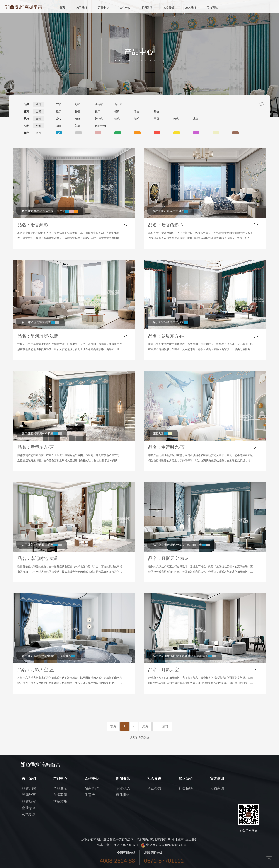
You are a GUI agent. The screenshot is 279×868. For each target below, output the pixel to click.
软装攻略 (60, 801)
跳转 (165, 726)
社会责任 (169, 7)
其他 (156, 111)
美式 (176, 119)
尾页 (145, 726)
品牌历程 (29, 801)
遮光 (78, 126)
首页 (62, 7)
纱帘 (78, 104)
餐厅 (97, 111)
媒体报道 (123, 795)
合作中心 (125, 7)
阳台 (137, 111)
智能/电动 (100, 126)
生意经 (90, 795)
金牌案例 (60, 795)
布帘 (58, 104)
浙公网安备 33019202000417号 (164, 845)
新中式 (99, 119)
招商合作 (92, 788)
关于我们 (82, 7)
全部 (39, 104)
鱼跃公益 (154, 788)
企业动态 (123, 788)
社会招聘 (186, 788)
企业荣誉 (29, 808)
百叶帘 (118, 104)
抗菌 (58, 126)
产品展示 (60, 788)
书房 (117, 111)
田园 (156, 119)
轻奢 (78, 119)
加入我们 (191, 7)
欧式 (117, 119)
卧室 (78, 111)
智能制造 (29, 814)
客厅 (58, 111)
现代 (58, 119)
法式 (137, 119)
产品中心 (103, 7)
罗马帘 (99, 104)
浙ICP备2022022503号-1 (122, 845)
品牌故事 (29, 795)
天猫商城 (217, 788)
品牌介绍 (29, 788)
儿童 (196, 119)
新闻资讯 (147, 7)
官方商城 (212, 7)
